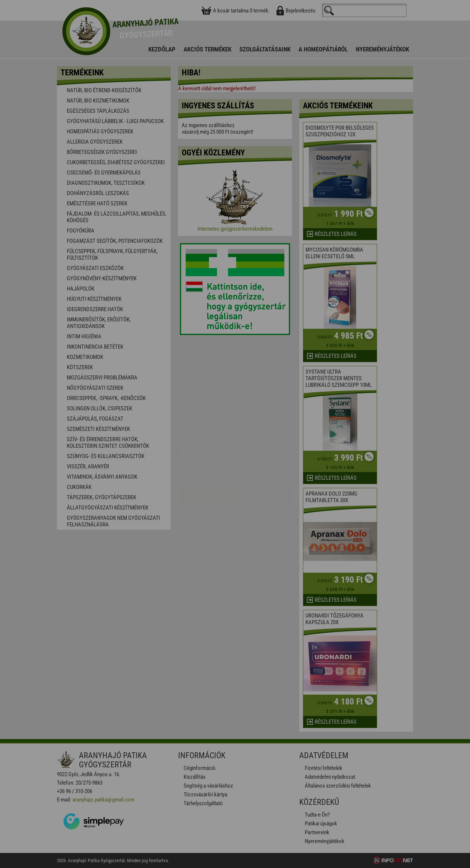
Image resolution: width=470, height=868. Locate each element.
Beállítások (263, 453)
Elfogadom (206, 453)
